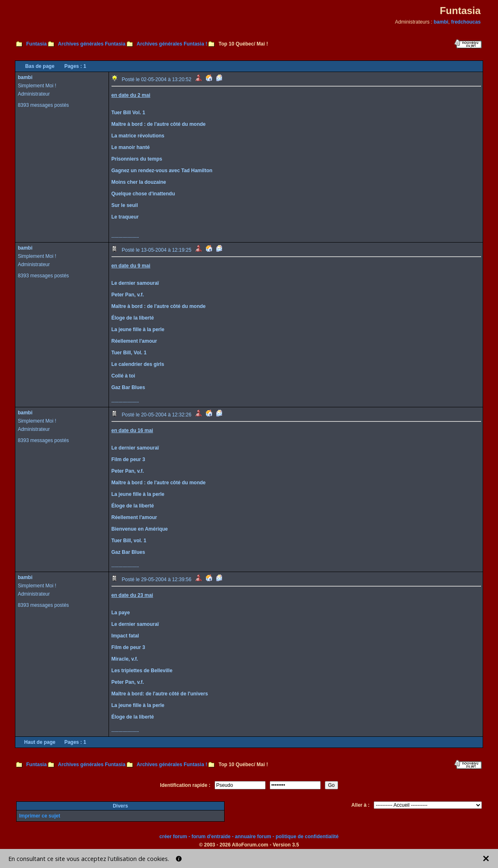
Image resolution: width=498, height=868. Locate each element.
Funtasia (36, 44)
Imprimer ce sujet (40, 816)
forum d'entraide (211, 837)
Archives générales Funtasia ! (172, 44)
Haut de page (40, 742)
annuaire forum (253, 837)
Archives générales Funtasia (92, 44)
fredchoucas (466, 22)
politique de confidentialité (307, 837)
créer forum (173, 837)
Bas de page (40, 66)
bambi (441, 22)
